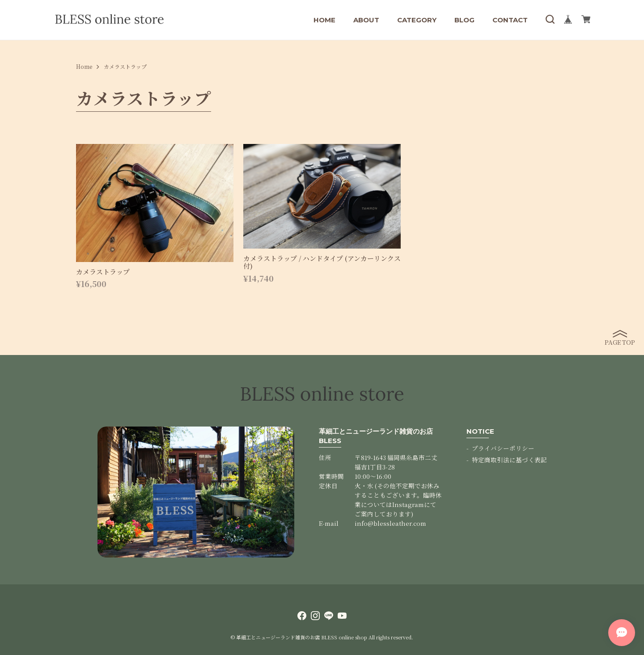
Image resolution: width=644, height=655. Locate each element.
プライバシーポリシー (503, 448)
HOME (324, 20)
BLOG (464, 20)
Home (84, 67)
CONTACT (510, 20)
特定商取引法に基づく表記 (509, 460)
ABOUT (366, 20)
